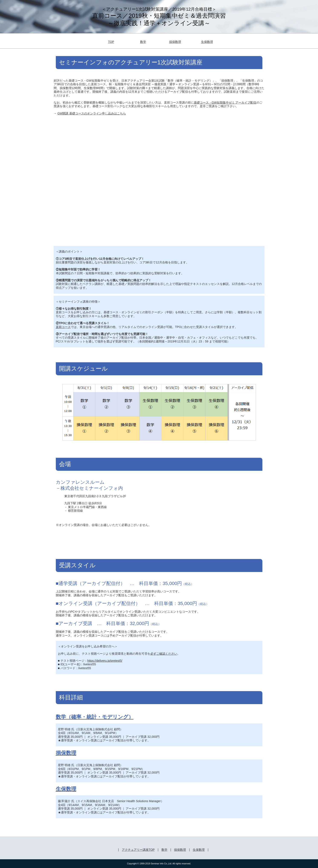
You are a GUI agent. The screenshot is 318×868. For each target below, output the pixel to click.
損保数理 (175, 42)
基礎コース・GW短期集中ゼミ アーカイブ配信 (225, 103)
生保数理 (207, 42)
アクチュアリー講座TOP (138, 850)
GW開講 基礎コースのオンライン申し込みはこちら (92, 113)
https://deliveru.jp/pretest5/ (105, 661)
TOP (111, 42)
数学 (143, 42)
